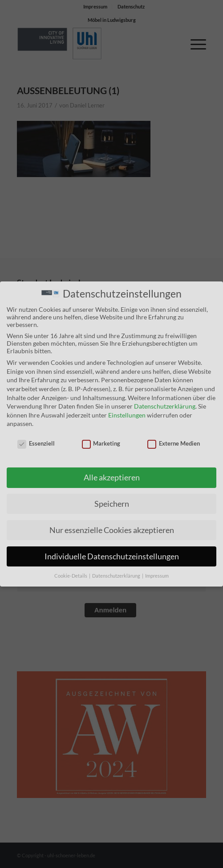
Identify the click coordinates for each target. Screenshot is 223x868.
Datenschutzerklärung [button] (117, 575)
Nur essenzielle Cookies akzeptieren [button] (112, 529)
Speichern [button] (112, 503)
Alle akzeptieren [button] (112, 477)
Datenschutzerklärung (165, 406)
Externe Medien (174, 443)
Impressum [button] (157, 575)
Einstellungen (127, 414)
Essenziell (36, 443)
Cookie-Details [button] (71, 575)
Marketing (101, 443)
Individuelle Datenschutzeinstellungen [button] (112, 556)
